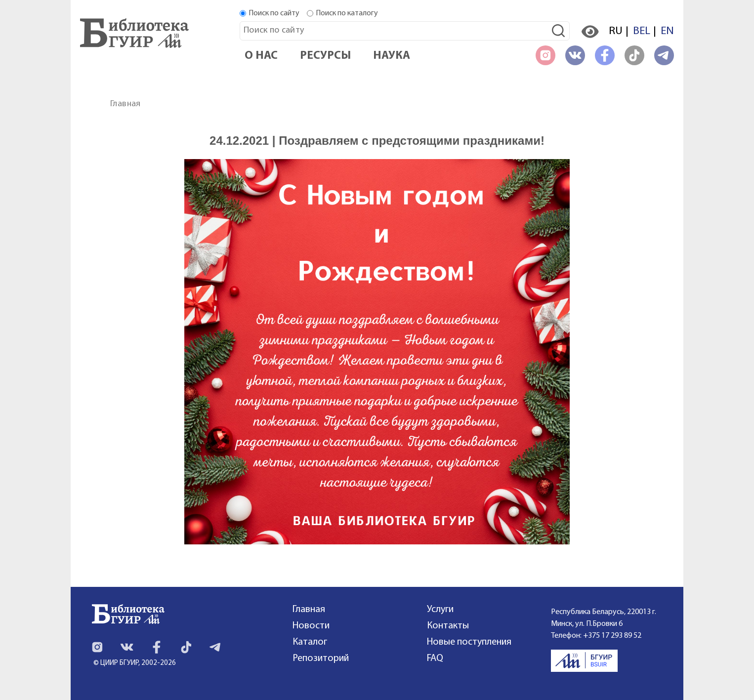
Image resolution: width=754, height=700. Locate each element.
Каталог (310, 642)
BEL (642, 31)
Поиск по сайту (274, 13)
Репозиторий (321, 659)
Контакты (448, 626)
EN (667, 31)
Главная (126, 104)
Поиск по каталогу (347, 13)
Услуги (440, 610)
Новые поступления (469, 642)
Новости (311, 626)
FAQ (435, 659)
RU (616, 31)
